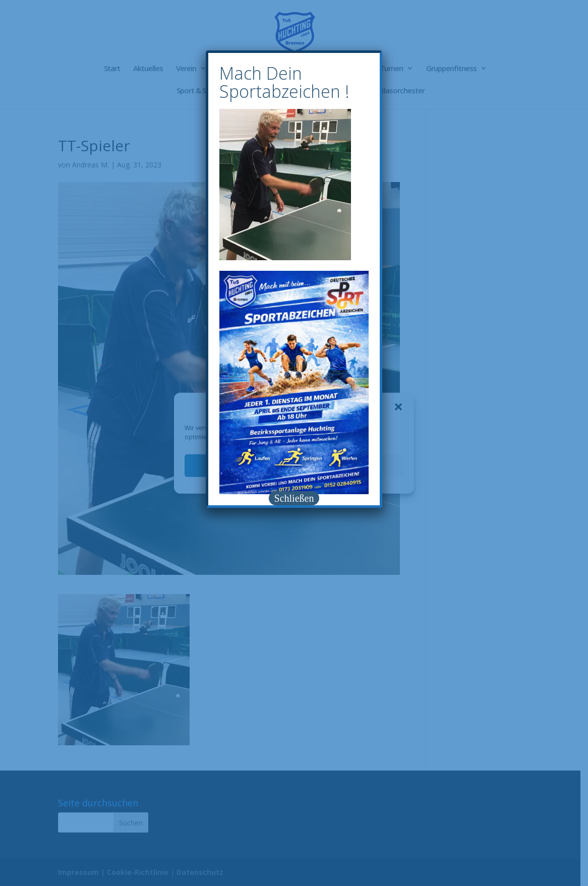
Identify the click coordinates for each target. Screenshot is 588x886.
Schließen (294, 498)
